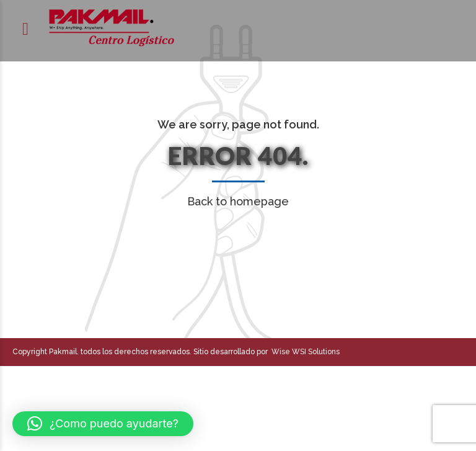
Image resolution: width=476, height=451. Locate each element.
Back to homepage (238, 201)
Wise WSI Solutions (304, 352)
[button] (103, 424)
